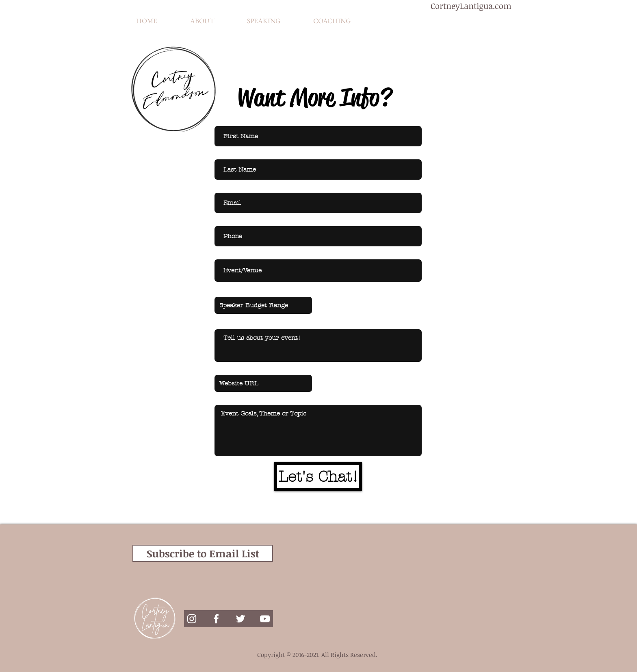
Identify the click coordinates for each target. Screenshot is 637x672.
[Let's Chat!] (318, 477)
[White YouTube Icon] (265, 619)
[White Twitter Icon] (240, 619)
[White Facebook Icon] (216, 619)
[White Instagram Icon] (192, 619)
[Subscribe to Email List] (203, 553)
